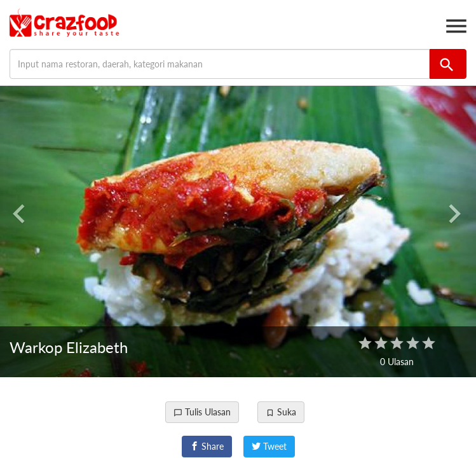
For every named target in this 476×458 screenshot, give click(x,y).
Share (207, 446)
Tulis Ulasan (202, 412)
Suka (281, 412)
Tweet (269, 446)
